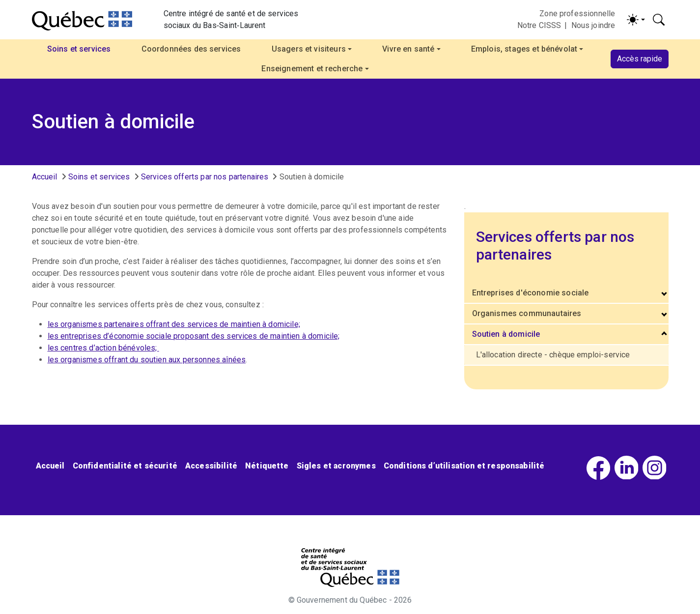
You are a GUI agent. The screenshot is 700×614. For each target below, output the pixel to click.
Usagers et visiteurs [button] (309, 49)
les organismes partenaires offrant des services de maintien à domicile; (174, 324)
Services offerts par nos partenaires (205, 177)
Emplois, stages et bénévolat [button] (524, 49)
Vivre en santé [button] (408, 49)
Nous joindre (593, 25)
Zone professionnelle (577, 14)
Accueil (45, 177)
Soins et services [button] (79, 49)
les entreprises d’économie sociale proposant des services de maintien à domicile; (194, 336)
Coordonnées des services (191, 49)
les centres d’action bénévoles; (103, 348)
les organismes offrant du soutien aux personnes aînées (147, 360)
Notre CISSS (539, 25)
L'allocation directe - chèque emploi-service (553, 355)
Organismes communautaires (527, 313)
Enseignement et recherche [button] (312, 69)
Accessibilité (211, 466)
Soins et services (99, 177)
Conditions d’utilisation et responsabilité (464, 466)
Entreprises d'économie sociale (531, 293)
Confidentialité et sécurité (125, 466)
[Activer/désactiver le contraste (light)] (636, 20)
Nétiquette (267, 466)
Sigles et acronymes (336, 466)
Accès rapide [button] (640, 59)
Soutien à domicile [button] (506, 334)
